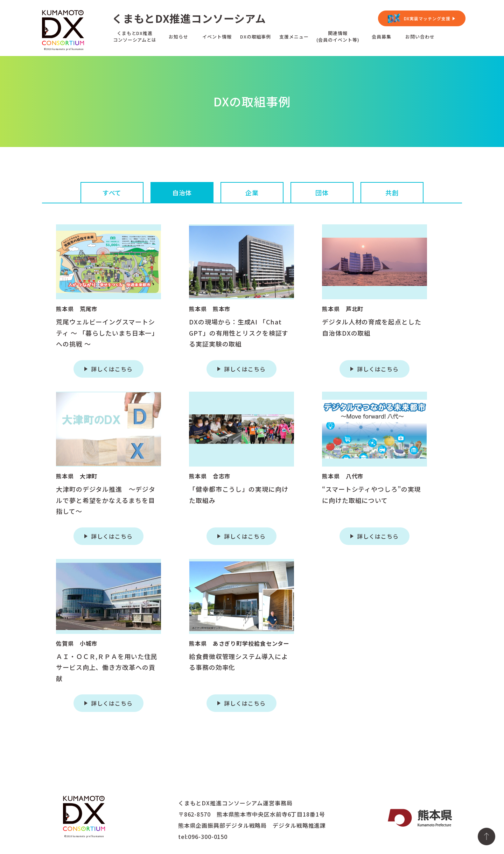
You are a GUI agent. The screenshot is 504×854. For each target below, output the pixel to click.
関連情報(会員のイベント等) (338, 36)
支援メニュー (294, 37)
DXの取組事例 (255, 37)
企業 (252, 192)
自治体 (182, 192)
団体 (322, 192)
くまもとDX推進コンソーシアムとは (135, 36)
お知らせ (178, 37)
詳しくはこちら (112, 369)
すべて (112, 192)
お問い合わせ (420, 37)
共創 (392, 192)
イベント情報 (217, 37)
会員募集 (381, 37)
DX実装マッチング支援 (427, 18)
